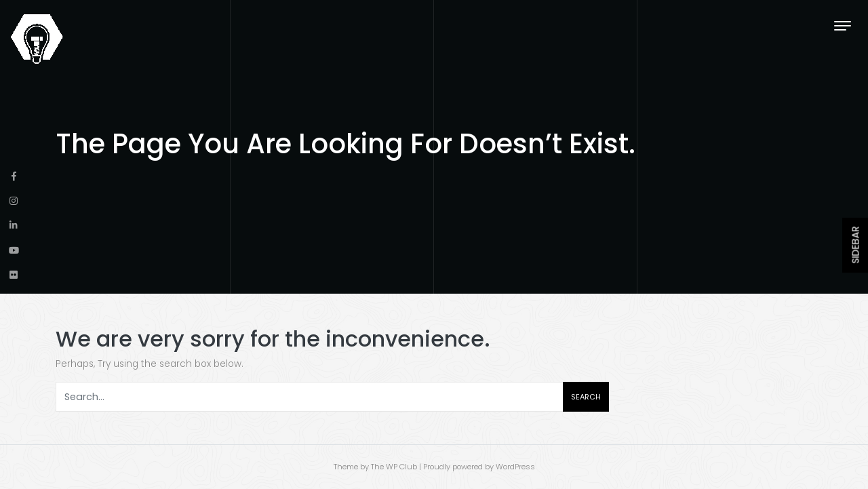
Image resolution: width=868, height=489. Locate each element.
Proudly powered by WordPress (479, 467)
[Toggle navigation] (843, 25)
